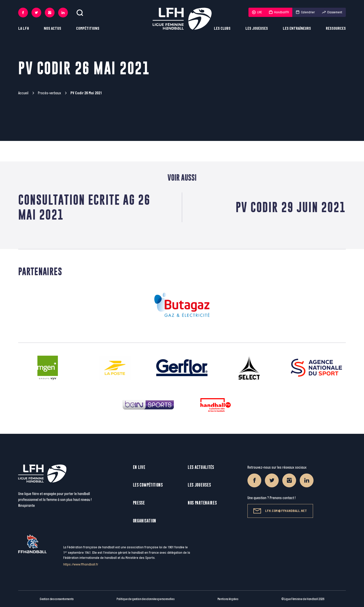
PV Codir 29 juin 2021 (291, 207)
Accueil (23, 93)
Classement (332, 12)
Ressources (336, 29)
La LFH (24, 29)
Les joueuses (257, 29)
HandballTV (279, 12)
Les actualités (201, 467)
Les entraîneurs (297, 29)
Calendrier (305, 12)
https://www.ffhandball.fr (81, 564)
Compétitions (88, 29)
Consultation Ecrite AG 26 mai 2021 (84, 207)
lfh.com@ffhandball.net (280, 511)
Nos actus (53, 29)
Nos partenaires (202, 503)
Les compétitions (148, 485)
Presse (139, 503)
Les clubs (222, 29)
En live (139, 467)
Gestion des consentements (57, 599)
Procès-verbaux (49, 93)
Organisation (145, 521)
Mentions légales (228, 599)
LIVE (257, 12)
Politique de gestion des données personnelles (145, 599)
